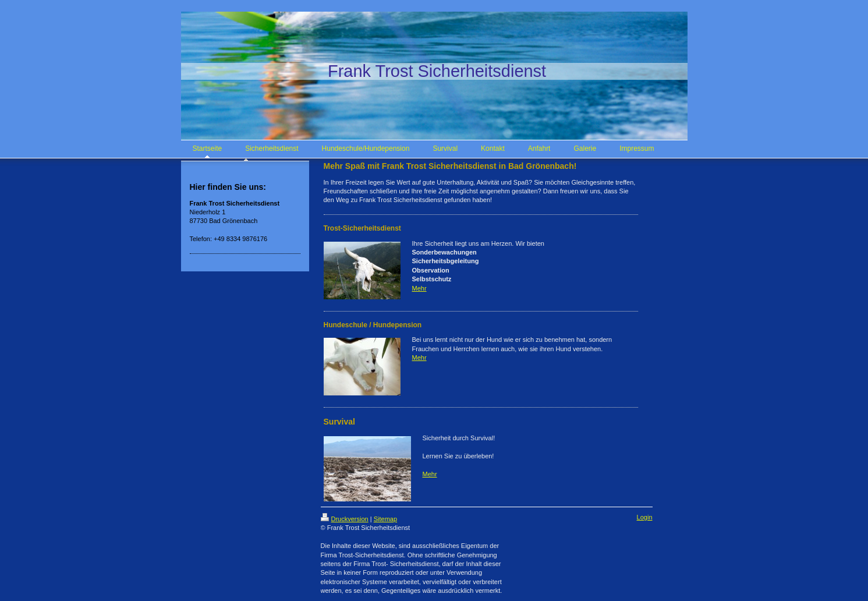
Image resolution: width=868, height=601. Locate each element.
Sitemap (385, 519)
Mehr (419, 288)
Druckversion (345, 519)
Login (645, 517)
